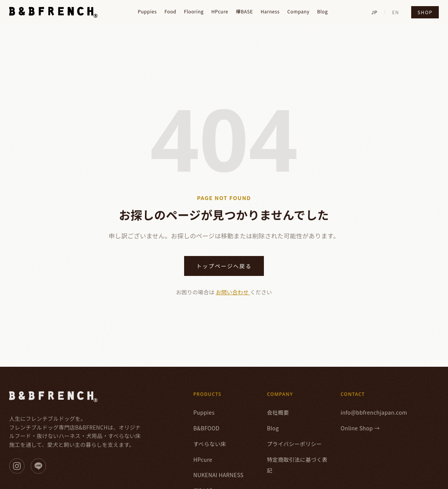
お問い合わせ (233, 292)
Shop (425, 12)
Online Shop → (360, 428)
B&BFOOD (206, 428)
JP (374, 12)
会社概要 (278, 412)
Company (298, 11)
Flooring (194, 11)
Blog (323, 11)
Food (170, 11)
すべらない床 (210, 444)
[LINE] (38, 466)
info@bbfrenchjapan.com (374, 412)
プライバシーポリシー (294, 444)
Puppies (147, 11)
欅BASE (244, 11)
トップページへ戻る (224, 266)
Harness (270, 11)
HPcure (220, 11)
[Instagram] (17, 466)
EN (395, 12)
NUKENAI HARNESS (218, 475)
